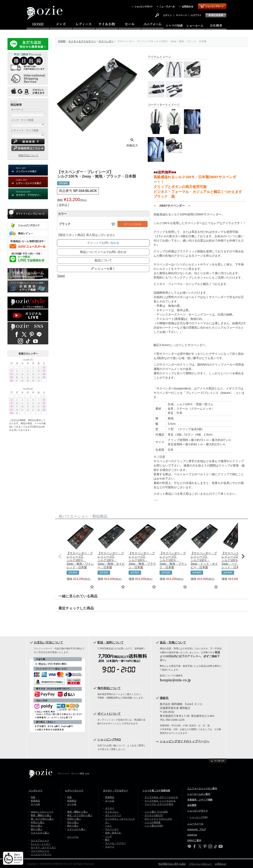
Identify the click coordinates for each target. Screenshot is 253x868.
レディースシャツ (74, 791)
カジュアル (73, 837)
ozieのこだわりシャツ (42, 812)
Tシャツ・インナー (41, 844)
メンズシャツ (36, 791)
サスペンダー (106, 41)
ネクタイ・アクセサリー (116, 791)
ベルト (109, 826)
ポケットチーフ (113, 815)
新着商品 (35, 801)
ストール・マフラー (115, 843)
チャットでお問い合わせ (103, 243)
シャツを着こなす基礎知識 (156, 791)
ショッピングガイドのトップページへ (185, 741)
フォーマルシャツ (40, 851)
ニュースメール (195, 824)
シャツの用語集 (153, 822)
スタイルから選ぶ (40, 833)
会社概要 (192, 805)
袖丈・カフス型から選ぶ (80, 815)
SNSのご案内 (194, 840)
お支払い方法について (48, 642)
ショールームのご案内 (199, 794)
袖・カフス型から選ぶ (42, 819)
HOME (62, 41)
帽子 (107, 840)
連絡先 (164, 698)
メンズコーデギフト (41, 854)
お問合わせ (221, 864)
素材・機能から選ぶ (41, 815)
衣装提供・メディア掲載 (200, 800)
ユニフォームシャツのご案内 (202, 788)
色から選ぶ (37, 826)
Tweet (61, 276)
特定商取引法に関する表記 (172, 864)
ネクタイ (110, 808)
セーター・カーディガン (43, 847)
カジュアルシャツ (40, 840)
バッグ (109, 836)
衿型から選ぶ (38, 822)
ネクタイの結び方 (154, 815)
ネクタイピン (112, 812)
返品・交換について (173, 642)
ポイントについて (109, 714)
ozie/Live (192, 835)
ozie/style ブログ (197, 829)
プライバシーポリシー (200, 864)
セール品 (35, 804)
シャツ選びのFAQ (154, 826)
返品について (103, 260)
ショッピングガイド (198, 811)
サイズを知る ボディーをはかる (161, 797)
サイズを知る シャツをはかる (160, 801)
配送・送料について (110, 642)
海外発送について (109, 688)
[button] (60, 556)
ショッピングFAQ (109, 739)
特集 (33, 797)
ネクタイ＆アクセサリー (82, 41)
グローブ (110, 847)
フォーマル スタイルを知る (159, 804)
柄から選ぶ (37, 829)
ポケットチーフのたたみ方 (158, 819)
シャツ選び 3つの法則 (156, 812)
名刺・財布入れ (113, 833)
